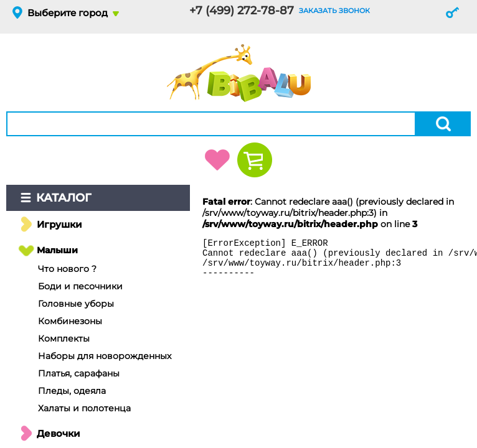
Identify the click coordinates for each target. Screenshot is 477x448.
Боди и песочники (80, 286)
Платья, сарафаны (79, 373)
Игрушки (59, 224)
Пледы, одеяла (72, 391)
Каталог (64, 198)
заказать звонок (334, 11)
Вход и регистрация (452, 12)
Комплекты (64, 338)
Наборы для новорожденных (105, 356)
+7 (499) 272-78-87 (242, 11)
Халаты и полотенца (84, 408)
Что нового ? (67, 269)
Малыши (57, 250)
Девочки (59, 433)
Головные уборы (76, 304)
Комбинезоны (70, 321)
